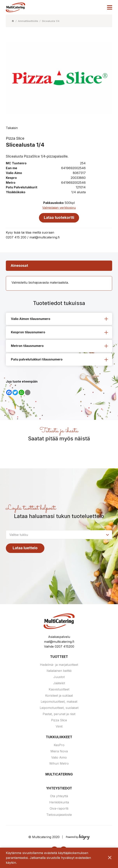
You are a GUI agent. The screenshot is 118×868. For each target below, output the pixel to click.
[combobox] (59, 535)
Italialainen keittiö (59, 671)
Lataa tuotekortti (59, 218)
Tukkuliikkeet (59, 738)
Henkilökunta (59, 803)
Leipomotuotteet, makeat (59, 702)
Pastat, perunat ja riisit (59, 715)
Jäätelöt (59, 684)
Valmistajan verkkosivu (59, 208)
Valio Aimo (59, 758)
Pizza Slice (59, 721)
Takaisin (12, 128)
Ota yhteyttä (59, 797)
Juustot (59, 678)
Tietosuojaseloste (59, 815)
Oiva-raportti (59, 809)
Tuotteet (59, 657)
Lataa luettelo (25, 549)
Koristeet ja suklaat (59, 696)
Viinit (59, 727)
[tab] (59, 319)
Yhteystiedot (59, 789)
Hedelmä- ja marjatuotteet (59, 665)
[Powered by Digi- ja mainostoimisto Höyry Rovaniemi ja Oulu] (78, 837)
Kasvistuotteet (59, 690)
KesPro (59, 746)
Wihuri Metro (59, 764)
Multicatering (59, 775)
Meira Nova (59, 752)
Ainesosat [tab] (19, 266)
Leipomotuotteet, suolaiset (59, 709)
